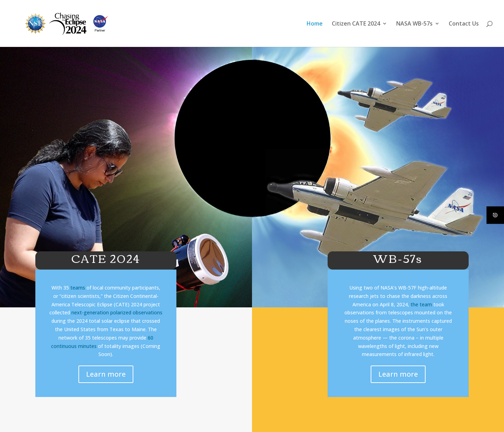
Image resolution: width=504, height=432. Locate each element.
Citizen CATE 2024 (356, 24)
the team (421, 304)
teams (78, 288)
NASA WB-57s (414, 24)
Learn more (106, 374)
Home (315, 24)
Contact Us (464, 24)
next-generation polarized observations (117, 312)
